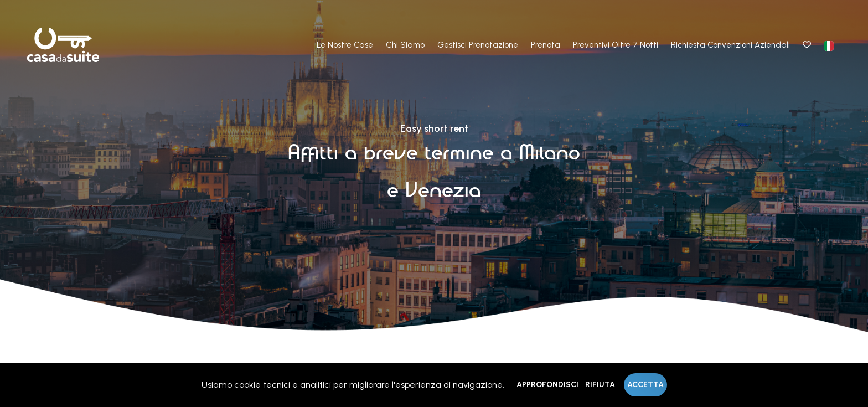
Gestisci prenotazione (478, 45)
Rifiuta (600, 385)
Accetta (645, 385)
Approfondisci (547, 385)
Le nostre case (345, 45)
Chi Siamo (405, 45)
